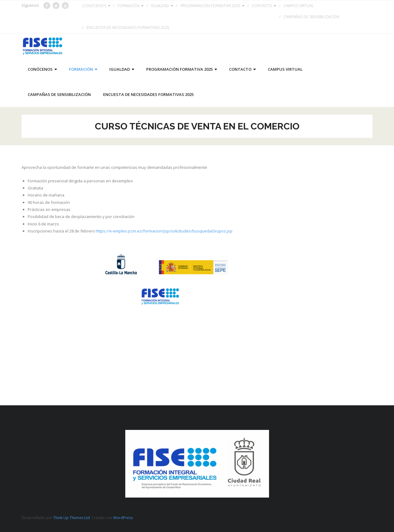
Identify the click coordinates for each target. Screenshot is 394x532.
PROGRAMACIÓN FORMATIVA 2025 (210, 6)
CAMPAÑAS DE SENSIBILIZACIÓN (311, 17)
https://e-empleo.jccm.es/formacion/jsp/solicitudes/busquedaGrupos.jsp (164, 231)
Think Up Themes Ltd (72, 518)
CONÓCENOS (94, 6)
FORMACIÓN (129, 6)
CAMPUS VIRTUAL (299, 6)
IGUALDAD (160, 6)
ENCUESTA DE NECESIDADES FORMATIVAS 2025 (128, 28)
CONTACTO (262, 6)
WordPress (123, 518)
